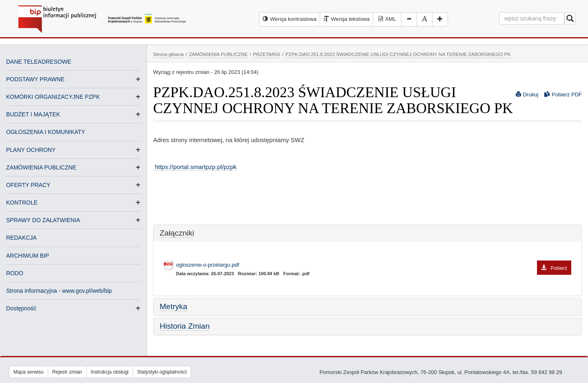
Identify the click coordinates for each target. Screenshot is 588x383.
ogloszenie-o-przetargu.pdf (374, 265)
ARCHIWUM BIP (28, 256)
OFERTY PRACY (28, 185)
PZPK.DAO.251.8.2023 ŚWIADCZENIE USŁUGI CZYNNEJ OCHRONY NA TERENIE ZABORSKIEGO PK (398, 54)
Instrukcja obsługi (110, 372)
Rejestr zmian (67, 372)
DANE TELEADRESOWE (39, 62)
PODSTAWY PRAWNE (35, 79)
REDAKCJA (21, 238)
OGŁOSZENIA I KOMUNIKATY (46, 132)
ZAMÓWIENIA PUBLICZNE (41, 167)
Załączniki (177, 233)
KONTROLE (22, 203)
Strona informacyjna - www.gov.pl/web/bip (59, 291)
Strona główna (168, 54)
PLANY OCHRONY (31, 150)
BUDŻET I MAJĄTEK (33, 114)
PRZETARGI (267, 54)
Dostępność (21, 308)
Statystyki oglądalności (162, 372)
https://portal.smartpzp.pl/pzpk (195, 167)
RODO (15, 273)
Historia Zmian (185, 326)
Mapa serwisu (29, 372)
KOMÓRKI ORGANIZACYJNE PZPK (53, 97)
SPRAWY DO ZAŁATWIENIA (43, 220)
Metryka (174, 306)
